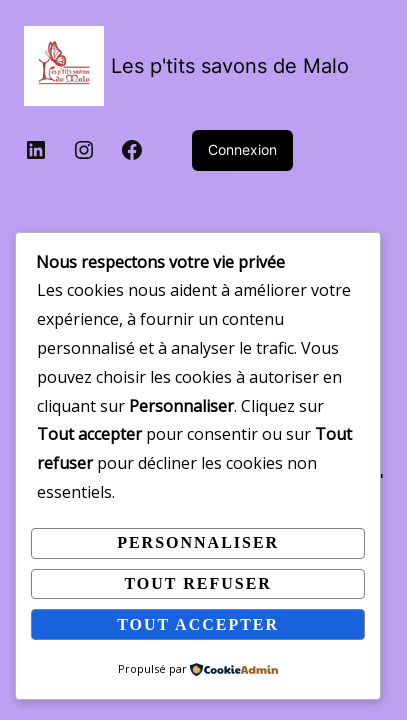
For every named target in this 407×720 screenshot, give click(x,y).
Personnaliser (198, 542)
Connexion (242, 149)
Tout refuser (197, 583)
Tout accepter (198, 624)
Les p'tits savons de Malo (230, 66)
